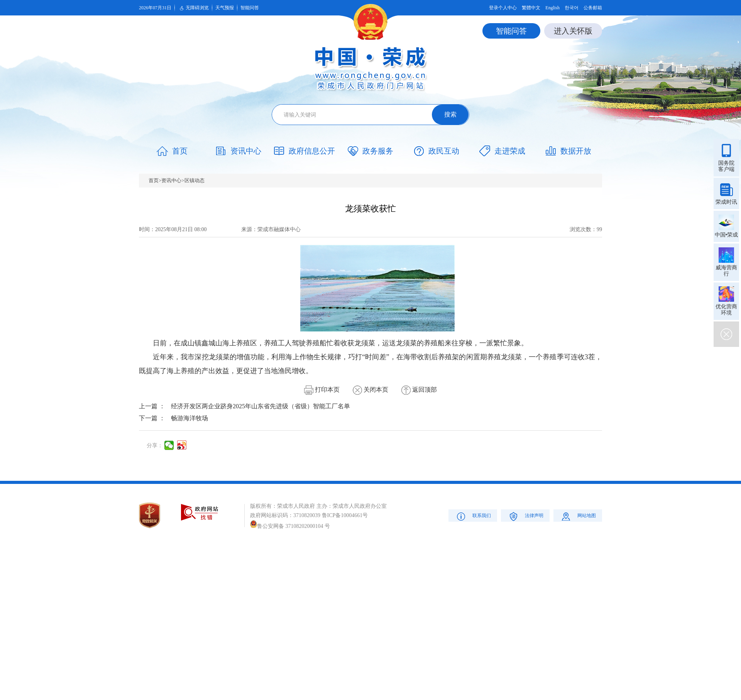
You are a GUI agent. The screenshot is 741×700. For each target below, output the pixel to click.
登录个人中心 (503, 8)
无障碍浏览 (193, 8)
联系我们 (473, 516)
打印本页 (322, 390)
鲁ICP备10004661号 (345, 515)
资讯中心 (171, 180)
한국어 (572, 8)
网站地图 (578, 516)
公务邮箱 (593, 8)
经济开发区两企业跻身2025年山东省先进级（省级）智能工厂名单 (261, 406)
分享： (155, 446)
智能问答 (250, 8)
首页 (154, 180)
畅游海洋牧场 (189, 418)
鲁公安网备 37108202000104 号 (290, 526)
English (552, 8)
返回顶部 (419, 390)
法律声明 (525, 516)
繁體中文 (531, 8)
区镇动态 (195, 180)
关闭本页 (370, 390)
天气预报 (225, 8)
